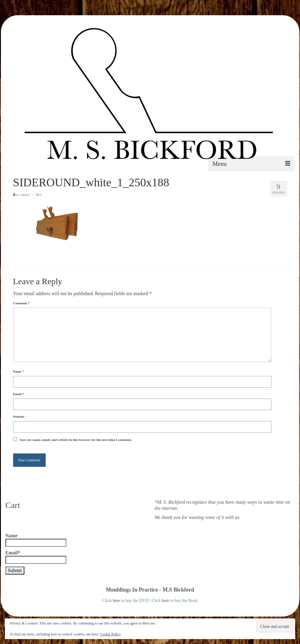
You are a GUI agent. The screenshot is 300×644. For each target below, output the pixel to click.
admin (25, 195)
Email (19, 394)
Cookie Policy (110, 634)
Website (19, 417)
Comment (21, 303)
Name (19, 371)
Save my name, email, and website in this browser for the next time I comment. (76, 440)
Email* (36, 557)
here (116, 601)
